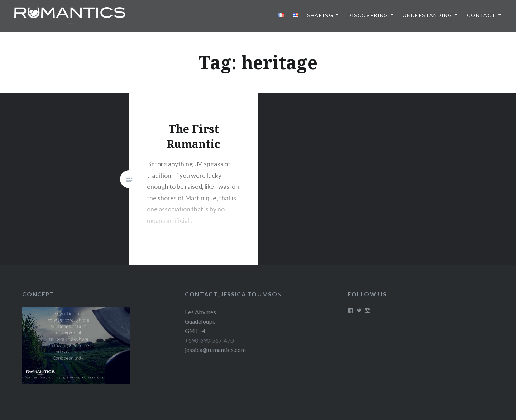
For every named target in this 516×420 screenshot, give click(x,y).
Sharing (320, 15)
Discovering (368, 15)
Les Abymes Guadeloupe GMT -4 (200, 321)
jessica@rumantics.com (215, 350)
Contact (481, 15)
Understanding (427, 15)
